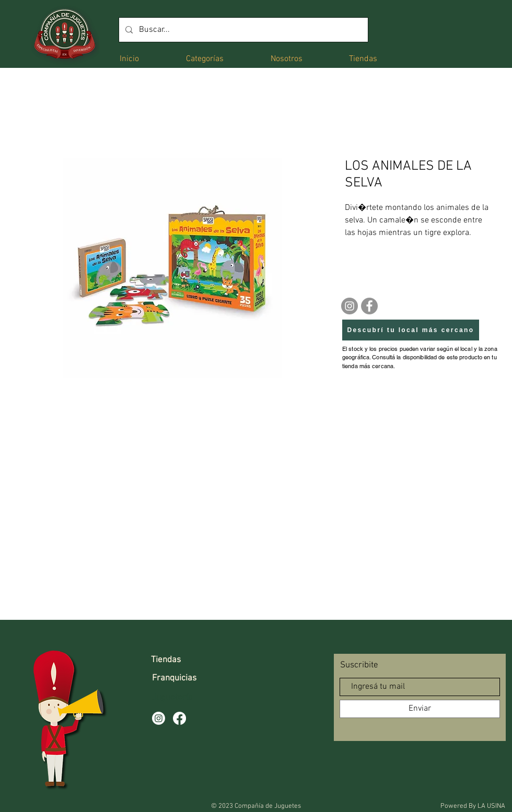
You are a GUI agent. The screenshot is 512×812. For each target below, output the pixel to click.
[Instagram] (350, 306)
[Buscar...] (242, 30)
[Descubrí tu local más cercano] (411, 330)
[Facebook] (369, 306)
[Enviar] (420, 709)
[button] (205, 58)
